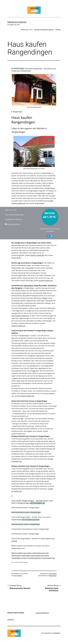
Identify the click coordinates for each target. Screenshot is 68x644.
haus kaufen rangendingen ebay (34, 553)
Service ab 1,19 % (27, 30)
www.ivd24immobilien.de (20, 316)
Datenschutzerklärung (42, 613)
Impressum (11, 620)
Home (22, 68)
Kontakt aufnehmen (14, 224)
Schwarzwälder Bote (48, 558)
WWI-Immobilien (17, 553)
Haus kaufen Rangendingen (34, 68)
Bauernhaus (29, 286)
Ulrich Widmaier (18, 576)
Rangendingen (18, 112)
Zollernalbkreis (53, 574)
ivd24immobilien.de (37, 255)
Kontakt (58, 30)
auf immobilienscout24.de (30, 520)
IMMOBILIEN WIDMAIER (17, 22)
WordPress (57, 633)
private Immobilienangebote (31, 558)
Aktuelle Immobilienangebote (44, 30)
